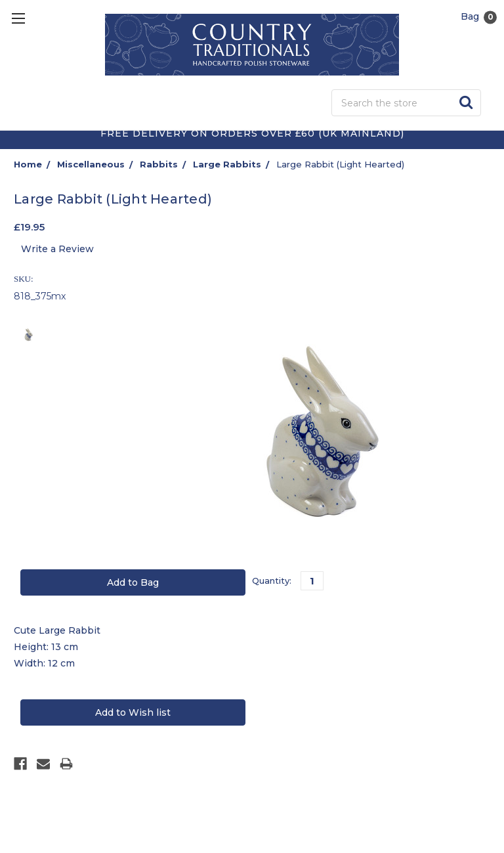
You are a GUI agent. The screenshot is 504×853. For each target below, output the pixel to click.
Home (28, 164)
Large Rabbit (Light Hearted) (340, 164)
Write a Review (57, 249)
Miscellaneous (91, 164)
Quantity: (272, 580)
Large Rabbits (227, 164)
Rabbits (159, 164)
